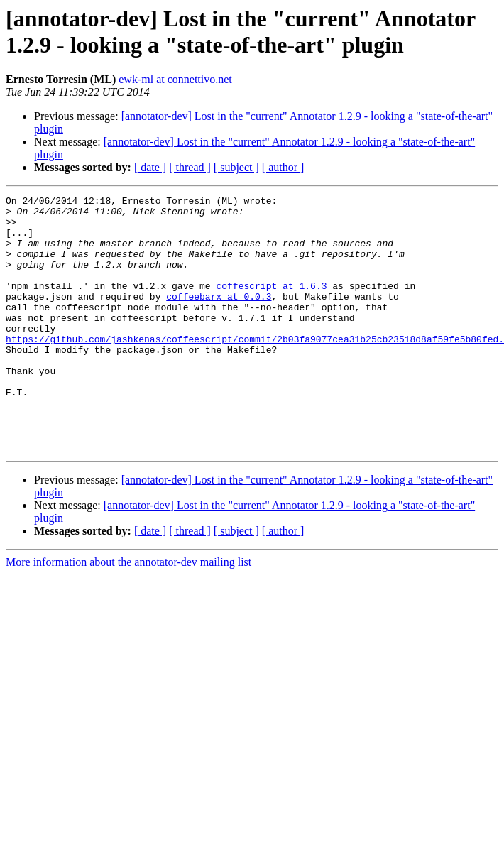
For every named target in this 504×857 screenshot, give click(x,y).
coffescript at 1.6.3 (271, 305)
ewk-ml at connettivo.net (175, 79)
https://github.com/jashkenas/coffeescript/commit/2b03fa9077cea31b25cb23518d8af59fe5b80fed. (255, 369)
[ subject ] (236, 167)
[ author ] (283, 167)
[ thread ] (190, 167)
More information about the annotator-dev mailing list (128, 613)
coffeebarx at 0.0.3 (219, 317)
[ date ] (150, 167)
